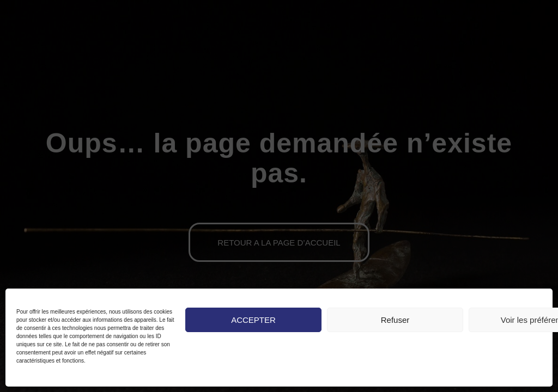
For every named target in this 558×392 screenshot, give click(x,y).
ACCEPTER (253, 320)
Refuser (395, 320)
